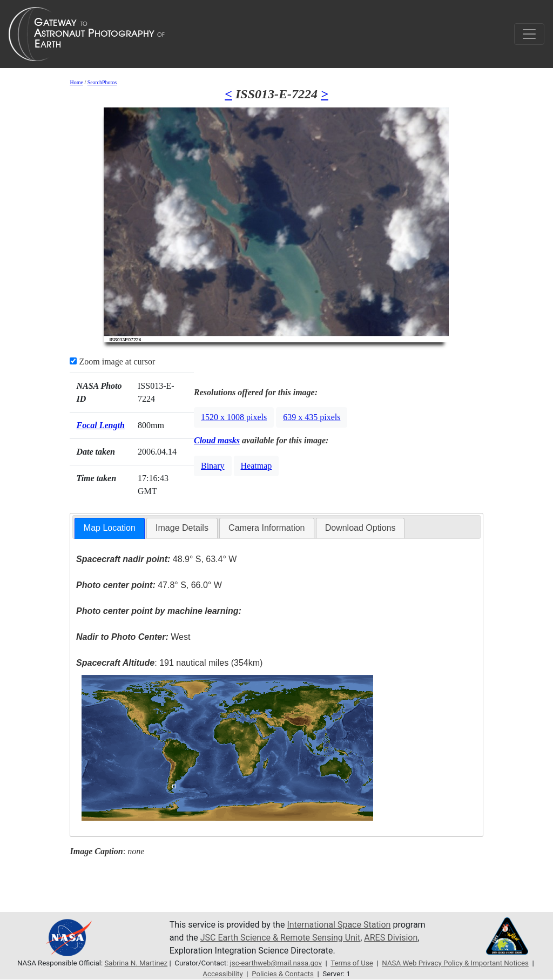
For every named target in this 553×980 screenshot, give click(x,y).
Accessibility (222, 974)
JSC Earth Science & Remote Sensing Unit (280, 938)
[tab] (110, 528)
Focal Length (100, 425)
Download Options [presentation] (360, 528)
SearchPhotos (102, 82)
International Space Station (339, 925)
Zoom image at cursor (112, 361)
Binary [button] (213, 466)
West (133, 637)
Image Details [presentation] (182, 528)
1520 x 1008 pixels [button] (234, 417)
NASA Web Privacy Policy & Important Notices (455, 963)
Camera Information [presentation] (267, 528)
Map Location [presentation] (110, 528)
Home (76, 82)
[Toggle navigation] (529, 34)
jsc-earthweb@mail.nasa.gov (276, 963)
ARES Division (391, 938)
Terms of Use (352, 963)
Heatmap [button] (257, 466)
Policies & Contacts (283, 974)
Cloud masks (217, 440)
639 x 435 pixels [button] (312, 417)
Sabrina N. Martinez (136, 963)
